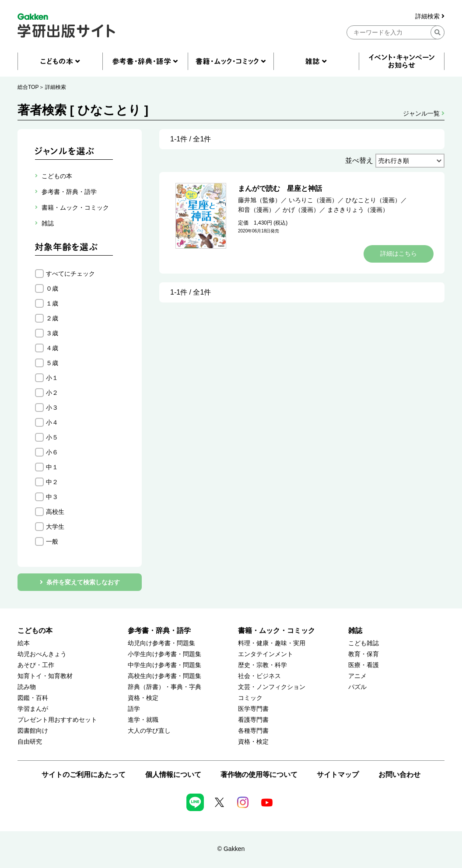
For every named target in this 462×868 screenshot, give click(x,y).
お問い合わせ (399, 775)
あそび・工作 (36, 665)
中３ (52, 497)
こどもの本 (35, 631)
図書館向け (33, 731)
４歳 (52, 348)
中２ (52, 482)
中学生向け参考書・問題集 (164, 665)
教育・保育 (364, 654)
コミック (250, 698)
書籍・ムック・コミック (276, 631)
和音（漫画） (256, 210)
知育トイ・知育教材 (45, 676)
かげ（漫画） (301, 210)
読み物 (27, 687)
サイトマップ (338, 775)
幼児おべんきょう (42, 654)
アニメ (357, 676)
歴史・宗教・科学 (262, 665)
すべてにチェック (70, 274)
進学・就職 (143, 720)
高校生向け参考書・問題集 (164, 676)
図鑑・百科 (33, 698)
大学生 (55, 527)
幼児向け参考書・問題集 (161, 643)
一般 (52, 541)
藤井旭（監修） (259, 200)
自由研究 (30, 742)
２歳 (52, 318)
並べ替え (359, 160)
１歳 (52, 303)
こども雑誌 (364, 643)
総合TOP (28, 87)
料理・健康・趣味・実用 (272, 643)
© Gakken (231, 849)
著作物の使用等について (259, 775)
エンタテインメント (266, 654)
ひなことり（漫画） (373, 200)
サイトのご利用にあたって (84, 775)
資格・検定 (143, 698)
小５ (52, 437)
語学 (134, 709)
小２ (52, 393)
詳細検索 (430, 16)
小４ (52, 422)
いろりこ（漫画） (313, 200)
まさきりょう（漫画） (358, 210)
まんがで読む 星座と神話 (280, 188)
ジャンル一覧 (424, 113)
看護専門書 (253, 720)
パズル (357, 687)
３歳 (52, 333)
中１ (52, 467)
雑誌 (355, 631)
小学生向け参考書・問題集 (164, 654)
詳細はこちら (399, 253)
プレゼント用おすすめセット (57, 720)
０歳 (52, 288)
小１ (52, 378)
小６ (52, 452)
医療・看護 (364, 665)
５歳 (52, 363)
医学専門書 (253, 709)
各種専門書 (253, 731)
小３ (52, 408)
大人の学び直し (149, 731)
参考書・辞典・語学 (159, 631)
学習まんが (33, 709)
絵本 (24, 643)
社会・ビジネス (259, 676)
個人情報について (173, 775)
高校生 (55, 512)
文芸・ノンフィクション (272, 687)
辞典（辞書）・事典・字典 (164, 687)
